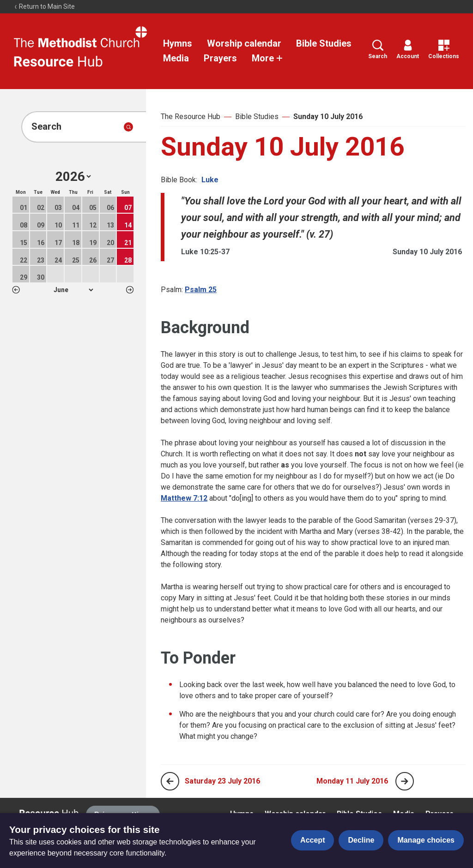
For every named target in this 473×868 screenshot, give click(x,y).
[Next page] (405, 781)
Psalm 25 (201, 290)
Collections (444, 50)
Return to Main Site (44, 6)
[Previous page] (170, 781)
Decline (361, 840)
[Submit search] (128, 127)
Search (378, 50)
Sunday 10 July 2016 (328, 117)
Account (408, 50)
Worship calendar (244, 43)
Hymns (178, 43)
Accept (312, 840)
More (267, 58)
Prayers (220, 58)
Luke (210, 180)
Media (176, 58)
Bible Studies (324, 43)
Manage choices (426, 840)
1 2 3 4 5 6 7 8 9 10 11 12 (73, 290)
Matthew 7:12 (184, 498)
